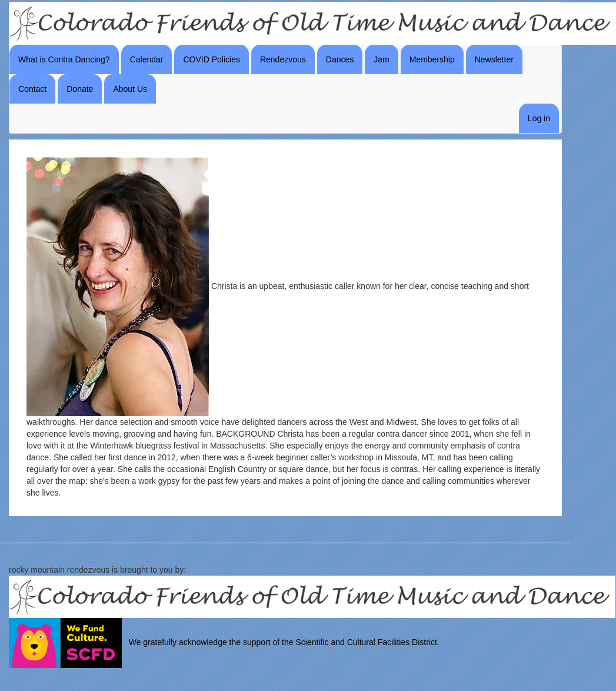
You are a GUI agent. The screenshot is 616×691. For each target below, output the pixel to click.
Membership (432, 59)
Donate (80, 89)
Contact (32, 89)
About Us (130, 89)
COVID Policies (211, 59)
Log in (539, 118)
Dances (340, 59)
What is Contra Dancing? (64, 59)
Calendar (147, 59)
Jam (381, 59)
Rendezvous (283, 59)
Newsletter (494, 59)
